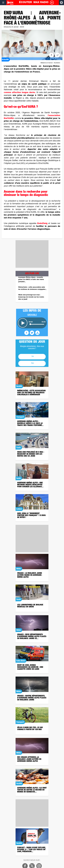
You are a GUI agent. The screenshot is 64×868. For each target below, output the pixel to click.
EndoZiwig (42, 224)
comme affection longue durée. (20, 93)
